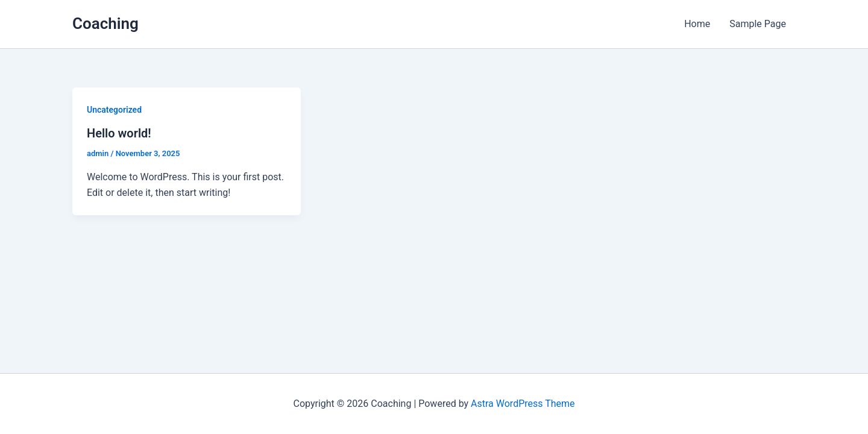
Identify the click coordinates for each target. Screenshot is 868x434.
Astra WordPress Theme (523, 404)
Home (697, 24)
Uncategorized (114, 110)
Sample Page (758, 24)
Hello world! (119, 133)
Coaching (105, 24)
